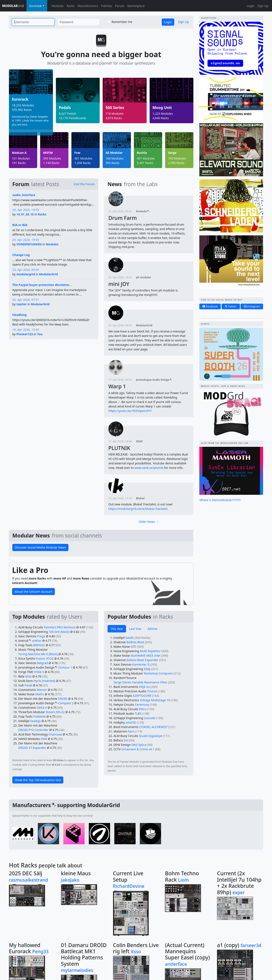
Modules (58, 6)
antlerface (176, 964)
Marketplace (136, 6)
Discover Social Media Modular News (40, 547)
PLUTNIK (119, 448)
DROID (63, 699)
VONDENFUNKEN (29, 244)
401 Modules (83, 158)
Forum (120, 6)
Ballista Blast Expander (142, 660)
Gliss (28, 676)
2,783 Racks (176, 163)
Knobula (143, 211)
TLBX (138, 713)
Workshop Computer (158, 673)
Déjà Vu (144, 687)
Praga (41, 636)
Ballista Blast (135, 642)
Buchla (142, 153)
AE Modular (114, 153)
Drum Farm (123, 218)
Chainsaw (55, 734)
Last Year (135, 629)
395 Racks (113, 163)
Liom (183, 880)
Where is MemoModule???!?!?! (220, 500)
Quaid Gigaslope (151, 736)
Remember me (122, 22)
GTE (133, 647)
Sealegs (35, 721)
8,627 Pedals (68, 114)
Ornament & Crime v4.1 (138, 749)
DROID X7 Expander (32, 748)
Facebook (210, 306)
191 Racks (19, 163)
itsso (136, 951)
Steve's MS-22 (55, 712)
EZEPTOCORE (142, 696)
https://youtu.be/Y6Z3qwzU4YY (130, 411)
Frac (77, 153)
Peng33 (40, 951)
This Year (117, 629)
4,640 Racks (161, 118)
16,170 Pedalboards (73, 118)
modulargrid (26, 274)
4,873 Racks (114, 118)
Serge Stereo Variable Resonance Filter (140, 682)
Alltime (153, 629)
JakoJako (70, 880)
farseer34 (251, 945)
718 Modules (115, 114)
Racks (71, 6)
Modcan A (19, 153)
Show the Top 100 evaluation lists (38, 780)
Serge (172, 153)
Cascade (149, 718)
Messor (42, 690)
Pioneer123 (25, 334)
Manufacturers (88, 6)
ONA (44, 739)
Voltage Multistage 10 (155, 700)
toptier (22, 304)
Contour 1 (65, 667)
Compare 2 (66, 703)
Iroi (126, 740)
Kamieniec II (141, 664)
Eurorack (20, 99)
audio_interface (24, 195)
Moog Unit (162, 108)
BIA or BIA (20, 225)
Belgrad (42, 663)
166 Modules (115, 158)
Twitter (231, 306)
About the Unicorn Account (34, 592)
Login (251, 6)
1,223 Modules (163, 114)
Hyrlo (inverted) (44, 681)
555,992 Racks (22, 110)
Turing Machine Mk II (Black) (38, 654)
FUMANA (39, 716)
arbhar (37, 641)
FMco (143, 709)
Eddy (147, 669)
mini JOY (119, 284)
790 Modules (177, 158)
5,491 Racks (145, 163)
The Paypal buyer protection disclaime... (42, 285)
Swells (130, 638)
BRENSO (39, 645)
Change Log (21, 255)
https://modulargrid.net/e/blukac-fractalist (138, 509)
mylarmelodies (77, 970)
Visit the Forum (84, 184)
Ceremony (142, 705)
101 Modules (21, 158)
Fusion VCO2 (45, 658)
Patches (107, 6)
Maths (40, 694)
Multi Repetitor (150, 651)
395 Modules (52, 158)
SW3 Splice (139, 745)
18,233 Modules (23, 105)
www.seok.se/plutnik (149, 468)
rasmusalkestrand (28, 880)
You (40, 334)
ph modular (144, 277)
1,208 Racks (83, 163)
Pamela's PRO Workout (60, 627)
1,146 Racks (51, 163)
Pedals (65, 108)
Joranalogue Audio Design (154, 380)
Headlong (19, 315)
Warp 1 (117, 386)
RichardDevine (129, 886)
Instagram (252, 306)
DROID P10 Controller (33, 730)
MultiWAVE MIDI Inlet (145, 655)
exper (239, 892)
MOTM (48, 153)
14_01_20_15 (25, 214)
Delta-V (42, 708)
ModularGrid (48, 274)
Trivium (152, 691)
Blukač (140, 498)
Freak (28, 685)
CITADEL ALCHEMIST (153, 727)
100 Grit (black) (59, 632)
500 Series (115, 108)
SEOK (139, 441)
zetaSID (131, 722)
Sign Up (263, 6)
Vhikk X (39, 672)
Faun (131, 731)
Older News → (149, 522)
